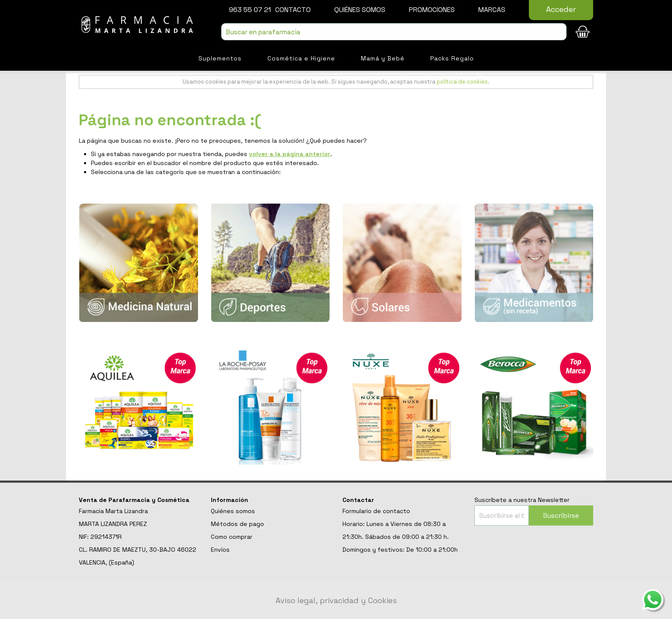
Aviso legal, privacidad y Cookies (336, 600)
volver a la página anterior (290, 154)
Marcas (492, 10)
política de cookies (462, 82)
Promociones (432, 10)
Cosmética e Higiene (301, 58)
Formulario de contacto (376, 511)
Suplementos (220, 58)
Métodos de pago (237, 524)
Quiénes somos (360, 10)
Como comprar (232, 537)
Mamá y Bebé (383, 58)
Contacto (293, 10)
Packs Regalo (452, 58)
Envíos (220, 550)
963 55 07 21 (250, 10)
